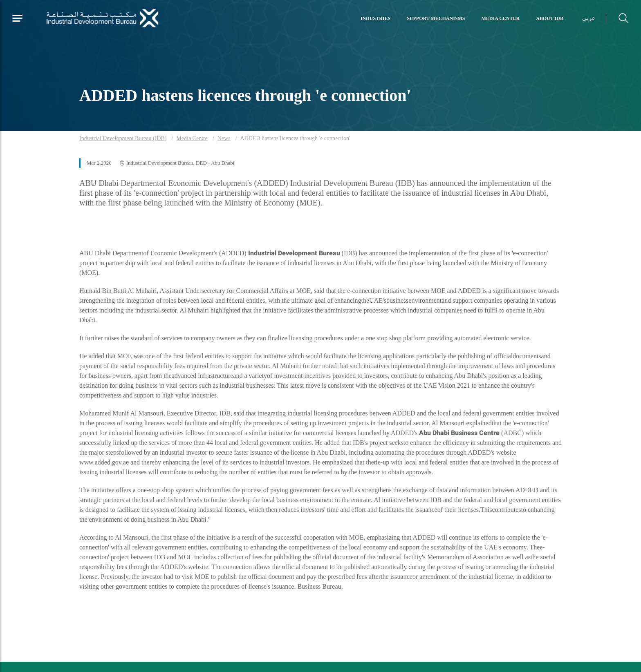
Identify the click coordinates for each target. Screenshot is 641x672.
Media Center (501, 18)
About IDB (550, 18)
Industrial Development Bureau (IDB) (123, 138)
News (224, 138)
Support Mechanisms (436, 18)
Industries (375, 18)
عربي (589, 18)
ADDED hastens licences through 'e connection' (295, 138)
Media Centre (192, 138)
